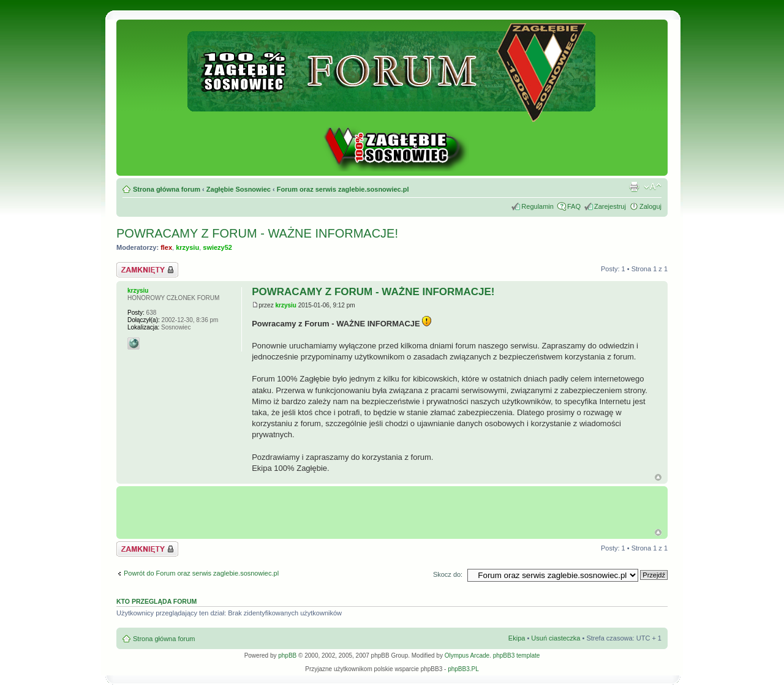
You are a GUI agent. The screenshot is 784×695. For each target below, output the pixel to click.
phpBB (287, 656)
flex (166, 247)
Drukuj (634, 187)
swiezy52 (217, 247)
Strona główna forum (167, 189)
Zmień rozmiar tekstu (653, 187)
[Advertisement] (395, 508)
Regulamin (537, 206)
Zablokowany (147, 270)
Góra (658, 477)
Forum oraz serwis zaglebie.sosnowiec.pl (343, 189)
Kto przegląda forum (156, 601)
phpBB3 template (517, 656)
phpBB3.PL (463, 669)
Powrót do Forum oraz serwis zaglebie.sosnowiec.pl (201, 573)
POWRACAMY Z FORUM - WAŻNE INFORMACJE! (257, 233)
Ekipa (517, 638)
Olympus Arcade (467, 656)
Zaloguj (650, 206)
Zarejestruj (610, 206)
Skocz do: (448, 574)
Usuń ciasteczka (556, 638)
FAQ (574, 206)
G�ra (658, 532)
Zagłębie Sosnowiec (239, 189)
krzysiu (187, 247)
